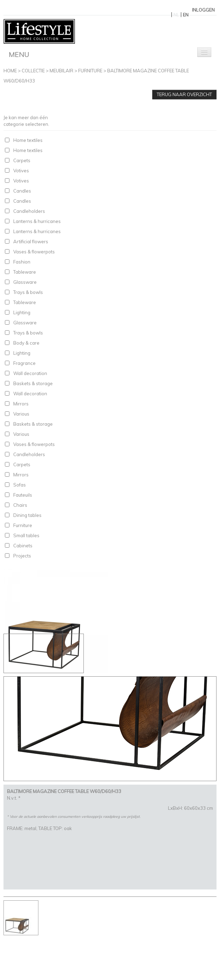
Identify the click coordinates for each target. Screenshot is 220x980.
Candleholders (29, 211)
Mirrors (21, 404)
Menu (19, 54)
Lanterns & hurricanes (37, 221)
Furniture (90, 71)
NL (176, 15)
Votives (21, 171)
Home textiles (28, 140)
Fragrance (24, 363)
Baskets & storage (33, 383)
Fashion (22, 262)
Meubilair (61, 71)
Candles (22, 191)
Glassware (25, 282)
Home (10, 71)
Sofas (20, 485)
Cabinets (23, 546)
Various (21, 414)
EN (186, 15)
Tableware (25, 272)
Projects (22, 556)
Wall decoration (30, 373)
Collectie (33, 71)
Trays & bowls (28, 292)
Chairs (20, 505)
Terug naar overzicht (184, 94)
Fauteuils (23, 495)
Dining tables (27, 515)
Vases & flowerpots (34, 252)
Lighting (22, 312)
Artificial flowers (31, 242)
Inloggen (203, 10)
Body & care (26, 343)
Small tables (26, 535)
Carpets (22, 160)
